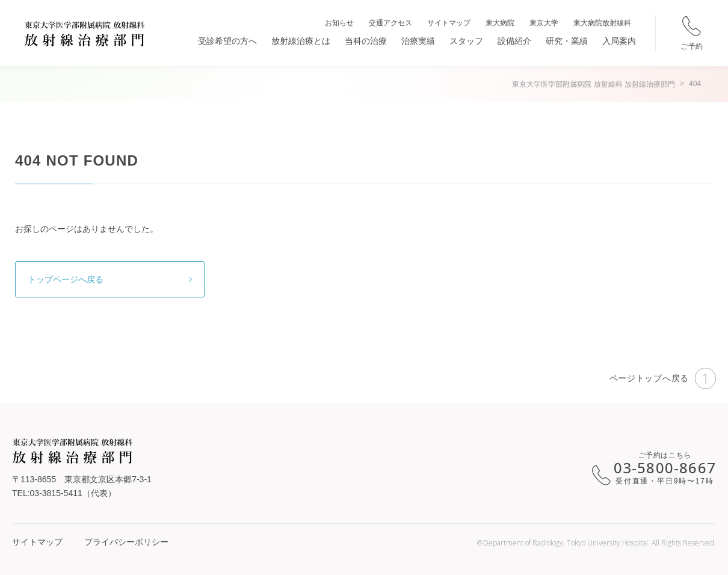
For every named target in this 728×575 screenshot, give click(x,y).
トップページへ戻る (66, 279)
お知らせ (339, 23)
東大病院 (500, 23)
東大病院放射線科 (602, 23)
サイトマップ (449, 23)
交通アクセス (390, 23)
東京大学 (544, 23)
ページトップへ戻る (663, 378)
